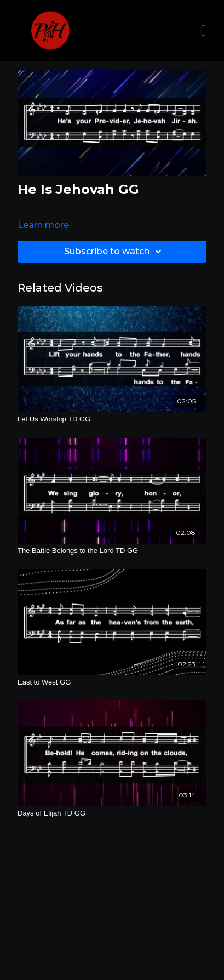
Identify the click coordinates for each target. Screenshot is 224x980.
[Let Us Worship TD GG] (112, 419)
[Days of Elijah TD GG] (112, 813)
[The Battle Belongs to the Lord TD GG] (112, 551)
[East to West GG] (112, 682)
